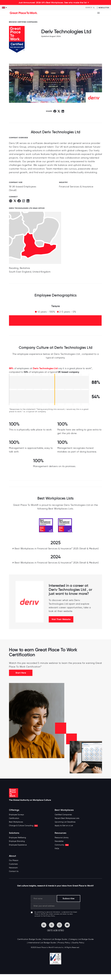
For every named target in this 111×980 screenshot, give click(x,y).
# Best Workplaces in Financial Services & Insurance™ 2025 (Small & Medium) (55, 549)
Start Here (21, 673)
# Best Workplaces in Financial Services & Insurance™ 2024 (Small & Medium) (55, 563)
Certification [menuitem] (14, 818)
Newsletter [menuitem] (59, 841)
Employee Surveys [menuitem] (16, 815)
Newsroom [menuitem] (13, 868)
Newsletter (104, 8)
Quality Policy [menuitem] (78, 943)
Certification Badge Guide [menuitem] (29, 939)
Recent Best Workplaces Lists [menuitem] (67, 818)
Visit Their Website (61, 619)
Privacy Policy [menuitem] (64, 943)
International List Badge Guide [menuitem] (42, 943)
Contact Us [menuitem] (14, 871)
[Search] (91, 8)
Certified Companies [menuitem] (63, 815)
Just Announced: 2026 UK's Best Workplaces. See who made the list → (54, 2)
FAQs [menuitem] (57, 849)
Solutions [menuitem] (14, 833)
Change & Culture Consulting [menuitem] (23, 826)
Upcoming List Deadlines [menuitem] (65, 822)
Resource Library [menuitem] (62, 838)
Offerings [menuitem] (14, 810)
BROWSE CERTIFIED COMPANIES (23, 22)
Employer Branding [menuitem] (17, 841)
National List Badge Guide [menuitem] (55, 939)
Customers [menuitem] (13, 864)
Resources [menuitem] (61, 833)
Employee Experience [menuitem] (18, 845)
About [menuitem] (13, 856)
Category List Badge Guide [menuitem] (81, 939)
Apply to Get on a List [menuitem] (64, 826)
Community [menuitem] (62, 845)
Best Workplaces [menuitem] (16, 822)
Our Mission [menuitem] (14, 860)
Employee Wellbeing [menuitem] (17, 838)
